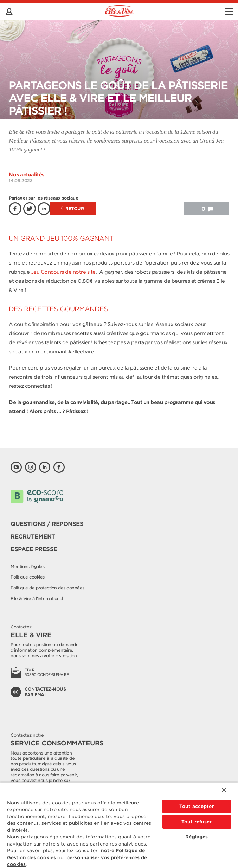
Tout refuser (197, 822)
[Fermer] (224, 790)
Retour (72, 208)
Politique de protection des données (47, 588)
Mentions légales (27, 566)
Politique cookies (28, 577)
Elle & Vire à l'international (37, 598)
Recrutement (33, 537)
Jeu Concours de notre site (63, 272)
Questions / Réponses (47, 524)
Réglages (197, 837)
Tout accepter (197, 806)
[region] (119, 825)
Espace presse (34, 549)
